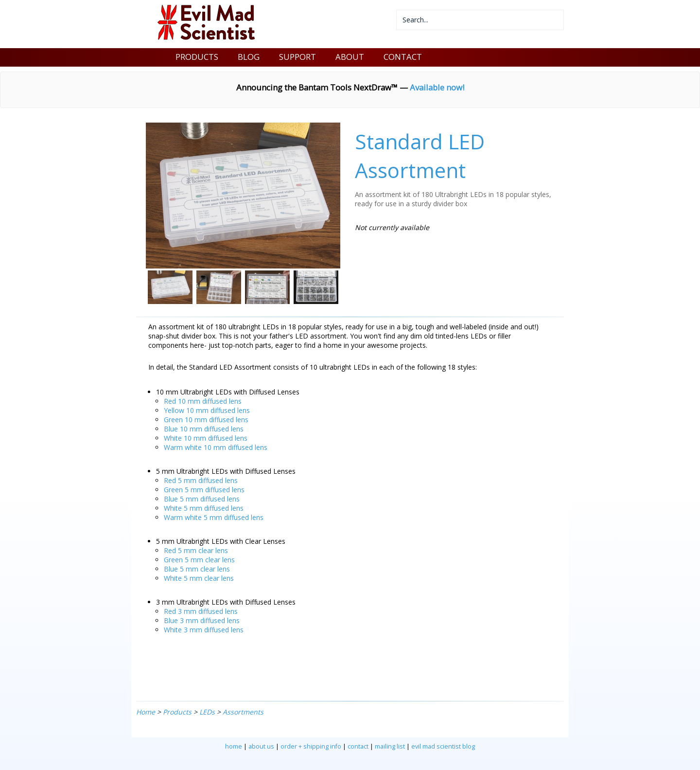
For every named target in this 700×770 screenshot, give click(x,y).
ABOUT (350, 57)
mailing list (390, 746)
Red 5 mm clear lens (196, 550)
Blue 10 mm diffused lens (204, 429)
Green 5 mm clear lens (199, 560)
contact (358, 746)
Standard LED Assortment (420, 156)
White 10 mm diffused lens (206, 438)
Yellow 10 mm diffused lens (207, 410)
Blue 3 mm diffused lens (202, 620)
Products (177, 712)
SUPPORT (297, 57)
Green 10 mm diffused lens (206, 420)
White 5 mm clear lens (199, 578)
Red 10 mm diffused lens (203, 401)
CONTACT (403, 57)
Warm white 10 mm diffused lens (216, 447)
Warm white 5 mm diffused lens (214, 517)
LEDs (207, 712)
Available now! (437, 87)
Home (146, 712)
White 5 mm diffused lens (204, 508)
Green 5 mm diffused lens (204, 490)
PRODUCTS (197, 57)
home (234, 746)
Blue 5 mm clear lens (197, 569)
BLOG (249, 57)
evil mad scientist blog (443, 746)
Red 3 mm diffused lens (201, 611)
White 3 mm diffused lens (204, 630)
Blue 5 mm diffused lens (202, 499)
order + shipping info (311, 746)
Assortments (243, 712)
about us (261, 746)
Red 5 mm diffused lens (201, 480)
